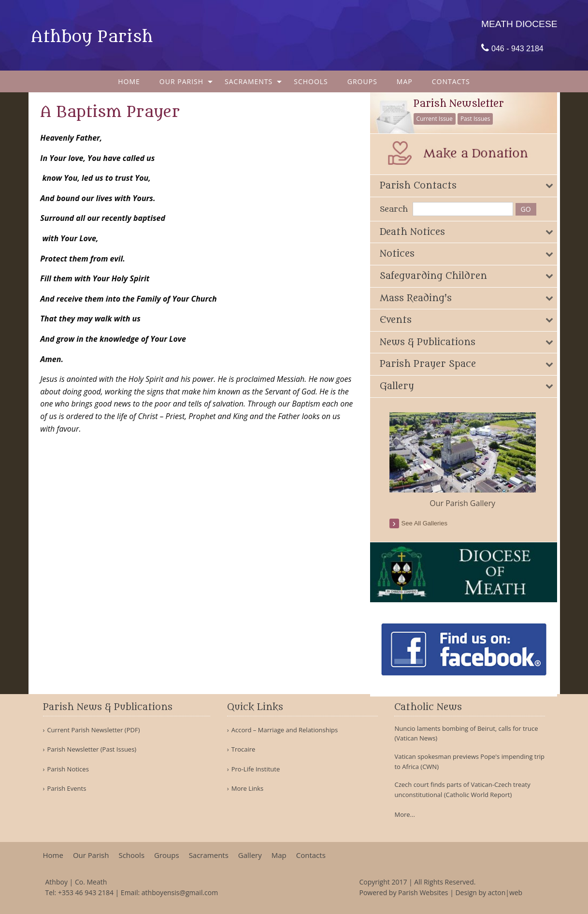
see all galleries (429, 523)
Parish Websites (423, 892)
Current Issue (439, 119)
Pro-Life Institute (256, 769)
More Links (248, 789)
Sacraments (249, 81)
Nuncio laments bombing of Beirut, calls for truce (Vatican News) (466, 733)
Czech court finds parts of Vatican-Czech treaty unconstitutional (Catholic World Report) (462, 790)
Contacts (451, 81)
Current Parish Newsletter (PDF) (93, 730)
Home (129, 81)
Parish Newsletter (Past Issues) (92, 749)
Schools (311, 81)
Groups (362, 81)
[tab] (467, 185)
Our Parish (181, 81)
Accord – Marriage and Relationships (285, 730)
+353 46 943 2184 (86, 892)
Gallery (250, 855)
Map (405, 81)
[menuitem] (129, 81)
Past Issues (480, 119)
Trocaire (244, 749)
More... (404, 814)
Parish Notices (68, 769)
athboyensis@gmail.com (180, 892)
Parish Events (66, 789)
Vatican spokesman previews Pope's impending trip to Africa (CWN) (469, 762)
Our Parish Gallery (468, 503)
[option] (467, 460)
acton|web (505, 892)
